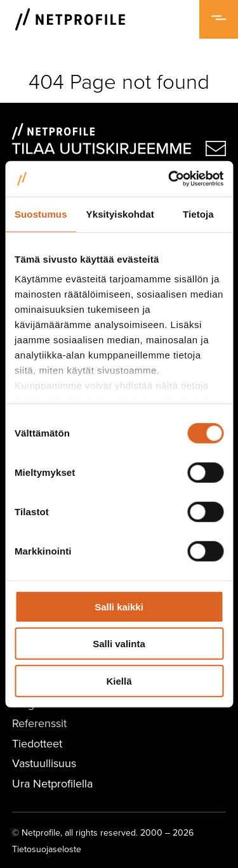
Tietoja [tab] (198, 214)
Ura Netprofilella (52, 783)
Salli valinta (119, 644)
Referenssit (39, 723)
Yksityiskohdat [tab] (120, 214)
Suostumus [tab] (41, 214)
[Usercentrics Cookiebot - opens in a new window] (169, 179)
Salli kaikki (119, 606)
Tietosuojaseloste (47, 849)
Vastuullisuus (44, 763)
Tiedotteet (37, 743)
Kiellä (119, 681)
